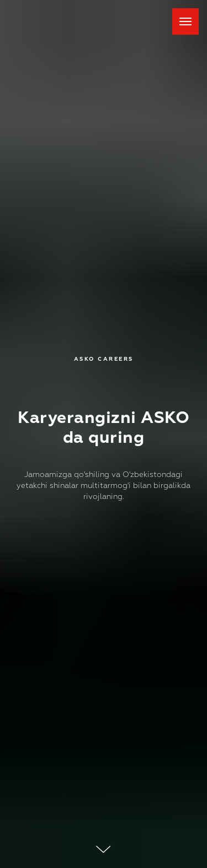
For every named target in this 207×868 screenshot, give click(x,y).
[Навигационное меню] (185, 21)
